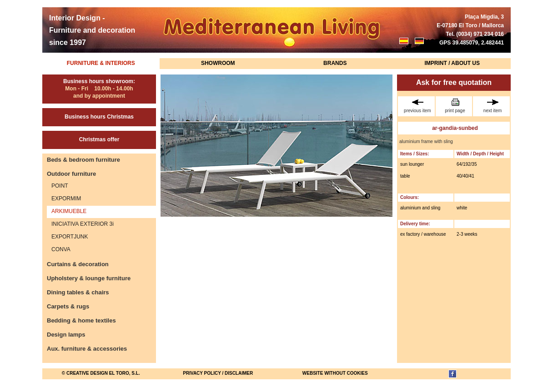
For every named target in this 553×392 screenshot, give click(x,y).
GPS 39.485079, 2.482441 (472, 43)
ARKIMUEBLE (69, 211)
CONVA (61, 249)
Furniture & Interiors (101, 63)
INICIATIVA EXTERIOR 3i (83, 224)
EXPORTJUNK (70, 237)
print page (455, 106)
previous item (417, 106)
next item (493, 106)
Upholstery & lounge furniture (89, 278)
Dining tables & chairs (78, 292)
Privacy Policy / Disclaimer (218, 373)
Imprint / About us (452, 63)
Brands (335, 63)
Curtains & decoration (78, 264)
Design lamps (66, 335)
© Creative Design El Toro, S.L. (101, 373)
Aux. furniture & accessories (87, 349)
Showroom (218, 63)
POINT (60, 186)
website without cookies (335, 373)
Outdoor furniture (71, 174)
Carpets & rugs (68, 306)
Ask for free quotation (454, 82)
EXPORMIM (66, 198)
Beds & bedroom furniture (83, 160)
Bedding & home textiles (81, 320)
